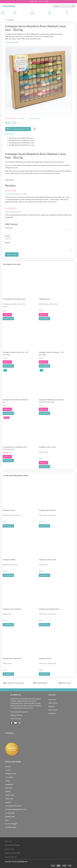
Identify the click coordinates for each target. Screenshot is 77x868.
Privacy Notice (11, 857)
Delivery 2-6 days (65, 683)
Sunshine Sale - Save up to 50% (39, 1)
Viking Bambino (44, 299)
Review (8, 243)
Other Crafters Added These (16, 475)
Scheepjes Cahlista (9, 560)
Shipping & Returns (17, 715)
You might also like (12, 264)
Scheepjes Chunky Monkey (12, 609)
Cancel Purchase (16, 719)
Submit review (12, 254)
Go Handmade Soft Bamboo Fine (14, 299)
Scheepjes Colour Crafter (47, 447)
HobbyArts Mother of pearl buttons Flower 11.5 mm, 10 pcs (51, 401)
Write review (34, 118)
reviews (21, 118)
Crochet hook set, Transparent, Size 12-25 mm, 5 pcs (15, 448)
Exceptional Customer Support (15, 683)
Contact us (9, 849)
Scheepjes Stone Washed (47, 510)
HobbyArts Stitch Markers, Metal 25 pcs (15, 401)
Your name (9, 228)
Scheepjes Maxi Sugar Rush (12, 658)
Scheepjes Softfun (45, 658)
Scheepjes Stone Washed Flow (49, 609)
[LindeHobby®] (9, 6)
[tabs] (67, 13)
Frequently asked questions (19, 712)
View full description (12, 42)
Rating (7, 236)
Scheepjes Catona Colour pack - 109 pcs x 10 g (51, 353)
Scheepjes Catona (9, 510)
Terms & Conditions (12, 853)
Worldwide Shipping (40, 683)
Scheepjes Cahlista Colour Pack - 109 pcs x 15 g (15, 353)
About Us (8, 841)
